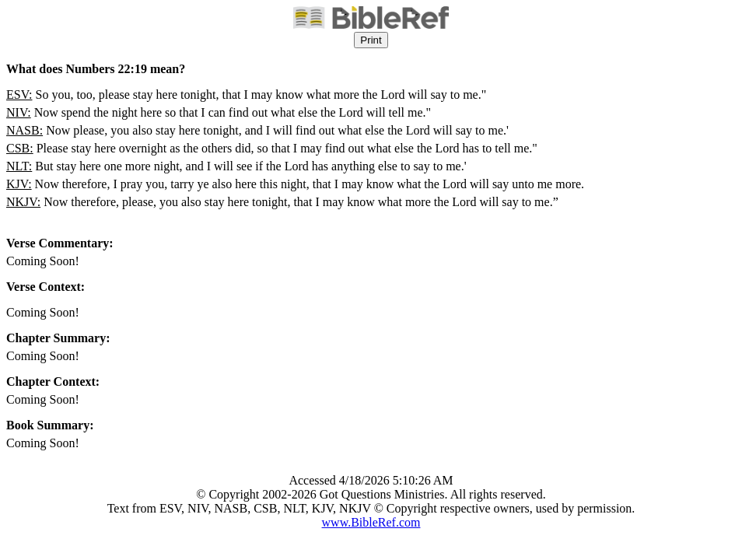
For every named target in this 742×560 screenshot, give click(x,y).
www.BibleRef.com (371, 522)
